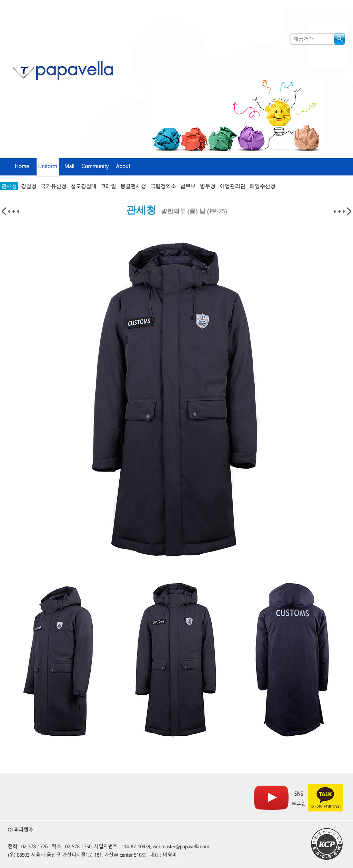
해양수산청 (263, 186)
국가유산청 (54, 186)
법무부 (188, 186)
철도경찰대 (84, 186)
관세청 (9, 186)
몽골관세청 (133, 186)
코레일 (108, 186)
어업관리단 (233, 186)
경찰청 (29, 186)
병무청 (208, 186)
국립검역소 (163, 186)
